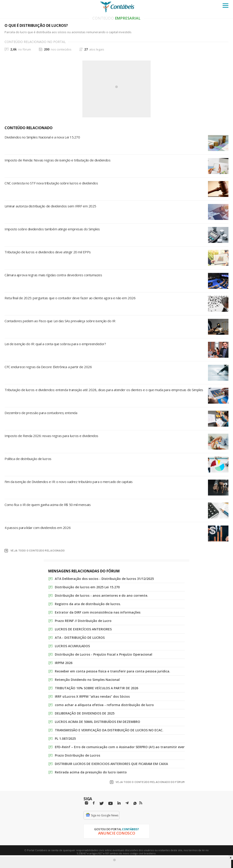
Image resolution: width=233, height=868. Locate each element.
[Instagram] (86, 803)
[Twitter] (101, 804)
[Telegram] (127, 804)
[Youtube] (110, 804)
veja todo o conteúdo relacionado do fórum (147, 782)
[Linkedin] (119, 803)
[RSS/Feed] (141, 803)
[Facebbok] (94, 803)
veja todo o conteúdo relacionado (35, 551)
